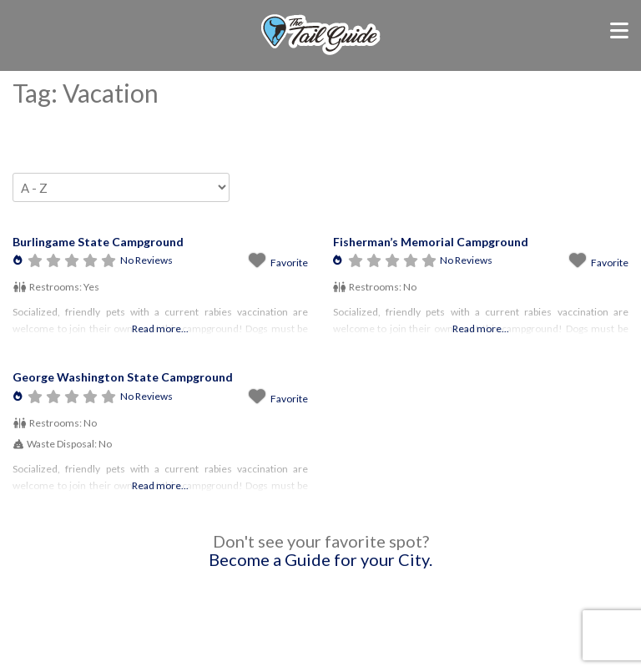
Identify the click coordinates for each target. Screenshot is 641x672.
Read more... (160, 328)
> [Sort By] (121, 187)
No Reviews (146, 260)
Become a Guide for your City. (320, 559)
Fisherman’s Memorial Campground (431, 242)
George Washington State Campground (123, 377)
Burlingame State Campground (98, 242)
